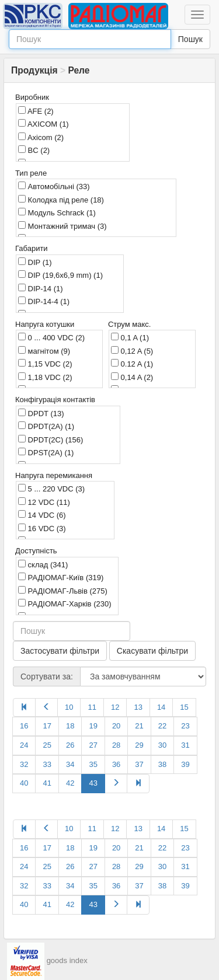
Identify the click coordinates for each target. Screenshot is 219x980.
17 (47, 726)
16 (24, 726)
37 (139, 764)
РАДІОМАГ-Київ (61, 577)
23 (185, 726)
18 (70, 726)
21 (139, 726)
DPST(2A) (46, 452)
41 (47, 783)
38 (162, 764)
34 (70, 764)
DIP (35, 262)
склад (43, 564)
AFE (36, 111)
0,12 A (132, 351)
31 (185, 745)
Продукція (34, 70)
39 (185, 764)
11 (92, 707)
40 (24, 783)
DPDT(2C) (51, 440)
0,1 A (130, 337)
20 (116, 726)
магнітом (44, 351)
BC (34, 150)
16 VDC (42, 528)
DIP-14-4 (44, 301)
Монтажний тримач (62, 226)
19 (93, 726)
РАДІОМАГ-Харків (65, 604)
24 (24, 745)
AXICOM (44, 124)
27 (93, 745)
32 (24, 764)
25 (47, 745)
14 (161, 707)
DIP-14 (41, 288)
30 (162, 745)
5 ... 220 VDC (51, 489)
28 (116, 745)
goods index (67, 960)
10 (69, 707)
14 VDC (42, 515)
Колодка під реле (61, 200)
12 (115, 707)
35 (93, 764)
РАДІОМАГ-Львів (63, 591)
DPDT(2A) (46, 426)
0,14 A (132, 377)
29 (139, 745)
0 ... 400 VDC (51, 337)
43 (93, 783)
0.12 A (132, 364)
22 (162, 726)
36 (116, 764)
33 (47, 764)
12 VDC (44, 502)
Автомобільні (54, 186)
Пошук (190, 39)
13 (138, 707)
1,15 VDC (45, 364)
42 (70, 783)
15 (184, 707)
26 (70, 745)
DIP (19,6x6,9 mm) (60, 275)
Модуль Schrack (57, 212)
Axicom (41, 137)
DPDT (41, 413)
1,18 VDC (45, 377)
